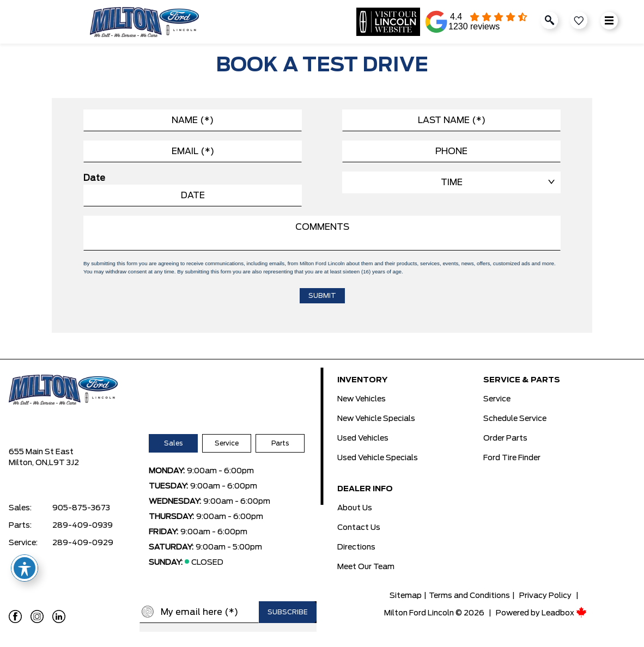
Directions (356, 547)
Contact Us (359, 528)
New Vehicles (362, 399)
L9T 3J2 (64, 463)
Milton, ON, (29, 463)
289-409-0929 (83, 543)
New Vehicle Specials (376, 419)
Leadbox (564, 613)
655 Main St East (41, 452)
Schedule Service (515, 419)
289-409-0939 (83, 526)
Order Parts (505, 438)
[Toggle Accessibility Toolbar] (25, 568)
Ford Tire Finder (512, 458)
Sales (173, 443)
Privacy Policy (545, 596)
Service (227, 443)
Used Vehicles (363, 438)
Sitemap (406, 596)
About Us (355, 508)
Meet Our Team (366, 567)
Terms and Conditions (469, 596)
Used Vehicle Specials (378, 458)
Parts (280, 443)
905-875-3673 (81, 508)
